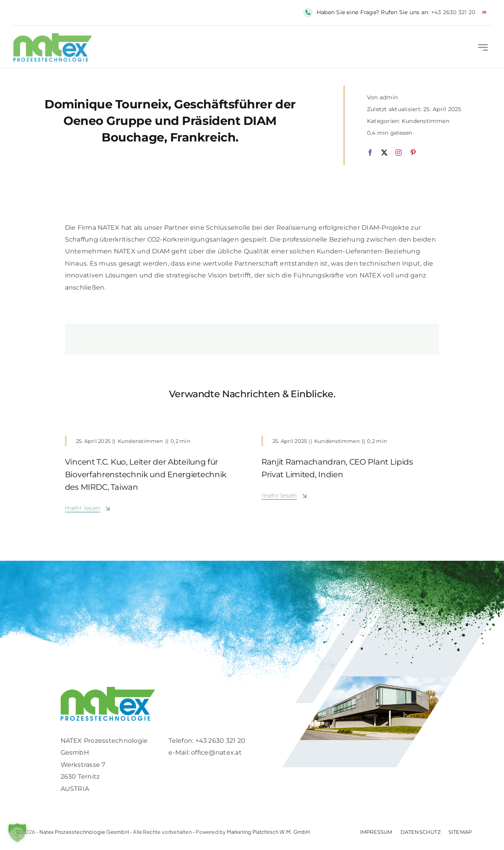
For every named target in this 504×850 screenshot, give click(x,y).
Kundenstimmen (425, 121)
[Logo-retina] (108, 690)
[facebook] (370, 153)
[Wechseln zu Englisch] (484, 12)
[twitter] (384, 153)
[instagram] (398, 153)
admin (389, 97)
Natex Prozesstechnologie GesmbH (84, 832)
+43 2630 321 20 (453, 12)
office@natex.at (216, 752)
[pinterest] (413, 153)
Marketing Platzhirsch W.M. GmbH (269, 832)
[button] (17, 833)
